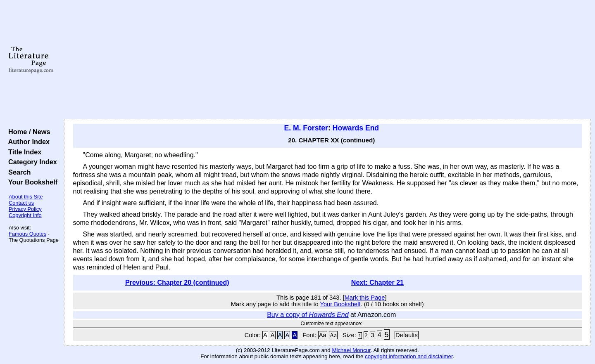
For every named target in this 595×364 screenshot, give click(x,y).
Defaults (407, 335)
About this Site (26, 197)
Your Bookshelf (31, 182)
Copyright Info (25, 215)
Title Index (23, 152)
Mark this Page (365, 298)
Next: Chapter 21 (377, 282)
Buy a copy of (308, 315)
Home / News (27, 132)
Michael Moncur (351, 350)
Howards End (356, 128)
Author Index (27, 142)
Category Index (31, 162)
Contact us (21, 203)
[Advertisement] (327, 60)
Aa (323, 335)
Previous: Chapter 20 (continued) (177, 282)
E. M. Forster (306, 128)
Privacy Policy (25, 209)
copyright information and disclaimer (409, 356)
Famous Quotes (27, 234)
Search (18, 172)
